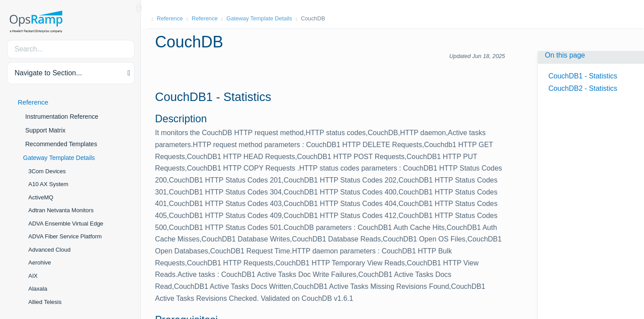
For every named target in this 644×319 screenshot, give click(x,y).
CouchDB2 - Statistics (583, 88)
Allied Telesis (45, 302)
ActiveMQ (41, 197)
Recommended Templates (61, 144)
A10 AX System (48, 184)
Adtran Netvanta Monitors (61, 210)
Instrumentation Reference (62, 117)
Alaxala (38, 289)
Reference (33, 102)
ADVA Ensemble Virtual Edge (66, 224)
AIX (33, 276)
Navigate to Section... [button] (48, 73)
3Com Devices (47, 171)
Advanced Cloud (49, 250)
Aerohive (40, 263)
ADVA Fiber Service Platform (65, 236)
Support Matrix (45, 130)
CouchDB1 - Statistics (583, 76)
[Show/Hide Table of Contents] (139, 8)
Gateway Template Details (59, 158)
